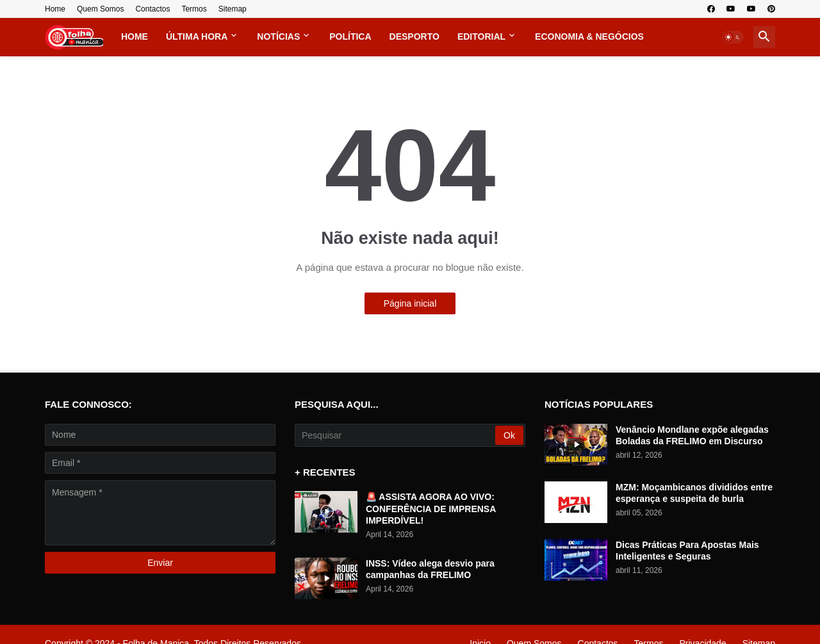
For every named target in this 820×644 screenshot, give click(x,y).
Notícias (278, 36)
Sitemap (233, 9)
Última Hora (197, 36)
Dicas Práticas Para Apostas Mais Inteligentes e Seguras (687, 551)
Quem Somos (100, 9)
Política (350, 36)
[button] (733, 37)
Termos (194, 9)
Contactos (152, 9)
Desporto (414, 36)
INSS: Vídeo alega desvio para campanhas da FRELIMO (430, 569)
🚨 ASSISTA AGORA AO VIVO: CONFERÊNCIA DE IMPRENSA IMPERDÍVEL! (431, 508)
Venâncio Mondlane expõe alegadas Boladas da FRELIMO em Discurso (692, 435)
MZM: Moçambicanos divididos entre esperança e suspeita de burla (694, 493)
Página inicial (410, 303)
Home (55, 9)
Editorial (481, 36)
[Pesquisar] (396, 435)
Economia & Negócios (589, 36)
